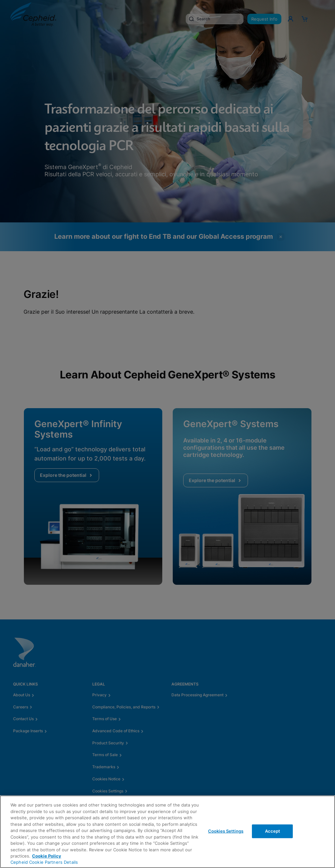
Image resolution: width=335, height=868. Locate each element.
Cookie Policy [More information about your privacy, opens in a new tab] (47, 856)
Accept (273, 831)
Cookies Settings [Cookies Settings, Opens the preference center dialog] (226, 831)
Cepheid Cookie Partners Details (44, 862)
